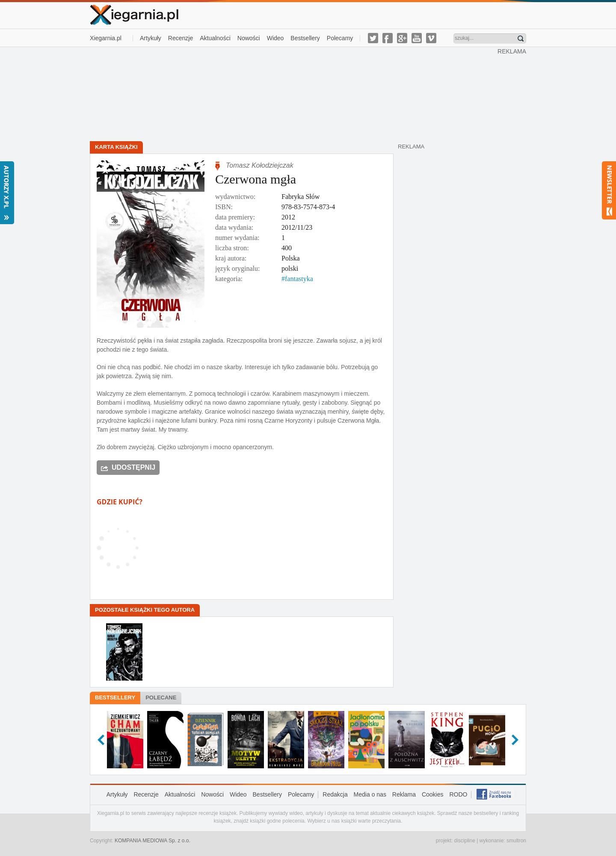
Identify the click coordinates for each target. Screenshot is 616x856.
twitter (373, 38)
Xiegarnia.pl (106, 38)
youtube (417, 38)
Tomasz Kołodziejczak (260, 165)
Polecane (161, 698)
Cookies (433, 794)
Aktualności (215, 38)
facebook (388, 38)
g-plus (402, 38)
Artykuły (151, 38)
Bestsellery (305, 38)
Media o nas (370, 794)
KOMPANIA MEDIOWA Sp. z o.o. (153, 841)
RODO (458, 794)
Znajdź (521, 39)
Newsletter (609, 190)
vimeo (431, 38)
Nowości (249, 38)
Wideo (275, 38)
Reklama (404, 794)
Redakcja (335, 794)
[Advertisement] (294, 93)
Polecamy (340, 38)
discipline (464, 841)
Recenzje (181, 38)
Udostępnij (133, 467)
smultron (516, 841)
